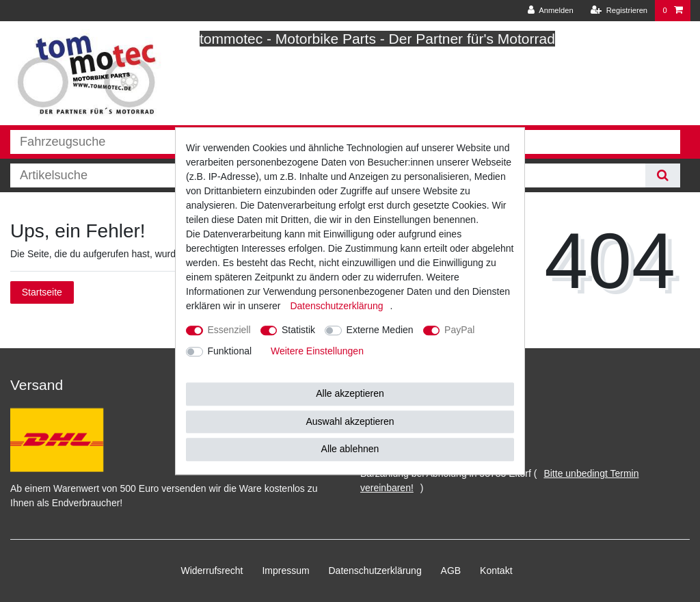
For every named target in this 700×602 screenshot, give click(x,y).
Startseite (42, 292)
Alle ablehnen (350, 449)
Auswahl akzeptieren (350, 421)
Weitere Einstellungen (317, 351)
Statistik (298, 330)
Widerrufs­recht (212, 571)
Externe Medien (380, 330)
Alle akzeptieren (350, 393)
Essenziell (229, 330)
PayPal (459, 330)
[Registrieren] (619, 11)
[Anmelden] (551, 11)
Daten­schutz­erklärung (375, 571)
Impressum (285, 571)
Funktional (230, 351)
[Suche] (663, 175)
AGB (451, 571)
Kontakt (496, 571)
